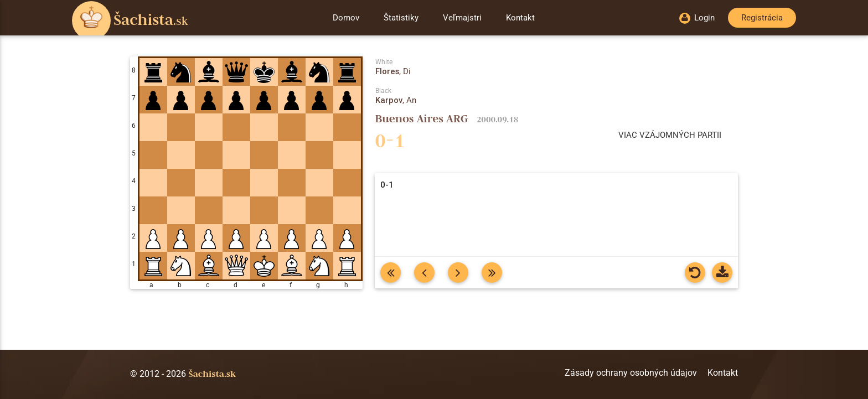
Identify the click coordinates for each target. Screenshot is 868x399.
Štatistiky (401, 18)
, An (396, 100)
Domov (346, 18)
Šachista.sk (212, 374)
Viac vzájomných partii (670, 135)
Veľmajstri (462, 18)
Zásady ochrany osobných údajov (631, 373)
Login (697, 18)
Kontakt (520, 18)
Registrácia (762, 18)
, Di (393, 71)
